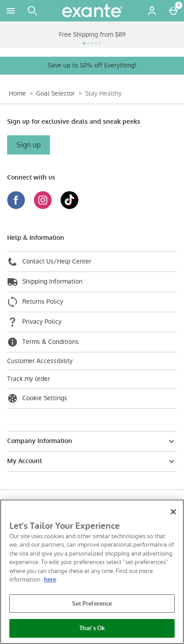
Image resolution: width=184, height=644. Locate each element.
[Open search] (33, 11)
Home (17, 93)
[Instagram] (43, 207)
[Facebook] (16, 207)
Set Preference (92, 604)
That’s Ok (92, 628)
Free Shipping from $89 (92, 34)
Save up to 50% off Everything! (92, 65)
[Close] (173, 512)
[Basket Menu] (173, 11)
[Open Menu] (11, 11)
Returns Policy (35, 302)
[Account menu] (152, 11)
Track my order (29, 379)
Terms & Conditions (43, 342)
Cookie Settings (37, 398)
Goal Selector (55, 93)
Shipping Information (45, 282)
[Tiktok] (70, 207)
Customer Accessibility (40, 361)
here (50, 579)
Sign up (29, 145)
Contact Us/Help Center (49, 262)
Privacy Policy (34, 322)
